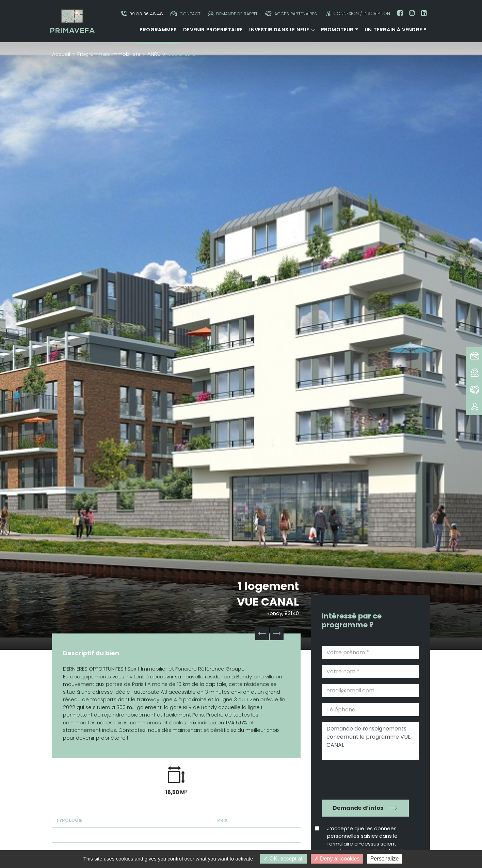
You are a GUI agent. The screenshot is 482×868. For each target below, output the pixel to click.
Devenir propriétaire (213, 30)
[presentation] (366, 779)
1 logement (268, 586)
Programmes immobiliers (109, 54)
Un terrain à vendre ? (396, 30)
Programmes (158, 30)
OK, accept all (283, 859)
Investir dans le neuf (279, 30)
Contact (186, 14)
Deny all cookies (337, 859)
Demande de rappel (233, 14)
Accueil (61, 54)
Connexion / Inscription (357, 13)
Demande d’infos (358, 808)
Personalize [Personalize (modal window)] (385, 859)
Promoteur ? (340, 30)
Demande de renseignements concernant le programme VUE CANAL (370, 741)
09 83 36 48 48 (142, 14)
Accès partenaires (291, 14)
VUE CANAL (268, 602)
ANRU (154, 54)
